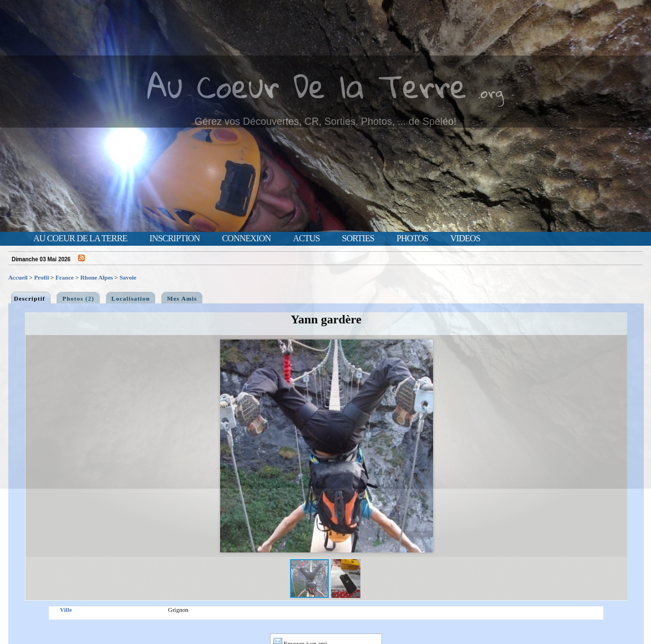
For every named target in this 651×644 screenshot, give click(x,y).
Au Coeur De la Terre (307, 86)
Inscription (174, 239)
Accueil (18, 277)
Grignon (178, 610)
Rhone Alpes (97, 277)
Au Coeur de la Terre (80, 239)
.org (491, 92)
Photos (412, 239)
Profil (42, 277)
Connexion (246, 239)
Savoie (128, 277)
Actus (306, 239)
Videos (465, 239)
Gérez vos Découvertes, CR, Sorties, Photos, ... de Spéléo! (325, 121)
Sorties (358, 239)
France (65, 277)
